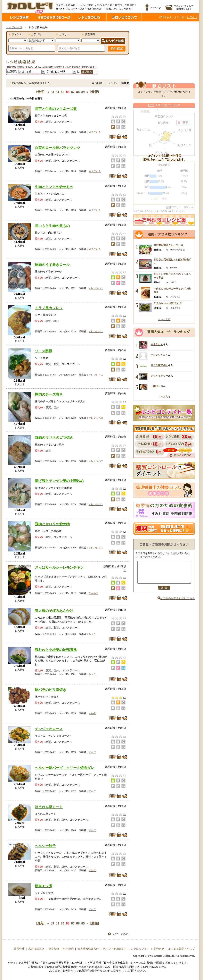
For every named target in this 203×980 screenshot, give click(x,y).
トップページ (14, 27)
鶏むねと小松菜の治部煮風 (56, 650)
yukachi (92, 713)
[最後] (94, 92)
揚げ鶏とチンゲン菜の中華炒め (59, 481)
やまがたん (95, 132)
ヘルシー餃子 (45, 846)
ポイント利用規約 (114, 949)
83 (52, 92)
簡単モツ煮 (44, 886)
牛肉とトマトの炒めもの (54, 187)
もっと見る (164, 319)
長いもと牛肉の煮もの (52, 226)
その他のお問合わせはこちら (176, 603)
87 (73, 92)
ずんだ (92, 752)
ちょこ (92, 634)
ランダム (113, 83)
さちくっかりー (159, 376)
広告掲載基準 (36, 949)
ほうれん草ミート (49, 807)
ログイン (192, 17)
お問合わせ (158, 949)
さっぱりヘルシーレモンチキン (59, 567)
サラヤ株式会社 (159, 365)
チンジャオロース (49, 729)
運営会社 (19, 949)
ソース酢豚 (44, 351)
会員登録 (54, 949)
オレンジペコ (96, 288)
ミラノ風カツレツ (49, 308)
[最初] (41, 92)
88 (78, 92)
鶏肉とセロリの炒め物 (52, 524)
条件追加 (117, 49)
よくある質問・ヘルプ (181, 949)
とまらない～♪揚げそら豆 (168, 303)
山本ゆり (156, 386)
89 (83, 92)
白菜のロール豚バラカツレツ (58, 148)
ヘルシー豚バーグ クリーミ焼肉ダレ (64, 768)
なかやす (94, 593)
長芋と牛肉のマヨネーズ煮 (56, 109)
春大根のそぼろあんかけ (54, 611)
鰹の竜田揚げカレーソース (168, 245)
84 (58, 92)
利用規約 (68, 949)
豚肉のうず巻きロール (52, 265)
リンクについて (137, 949)
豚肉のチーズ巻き (49, 394)
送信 (164, 592)
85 (63, 92)
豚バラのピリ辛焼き (51, 690)
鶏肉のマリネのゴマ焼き (54, 438)
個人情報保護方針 (88, 949)
